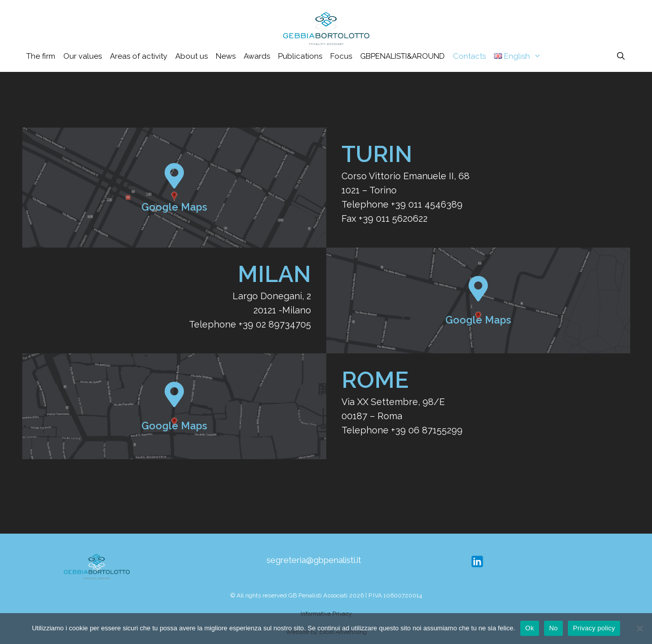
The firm (41, 56)
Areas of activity (139, 56)
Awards (257, 56)
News (226, 56)
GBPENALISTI (402, 56)
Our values (83, 56)
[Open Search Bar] (621, 56)
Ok (530, 628)
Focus (341, 56)
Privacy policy (594, 628)
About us (191, 56)
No (553, 628)
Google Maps (174, 207)
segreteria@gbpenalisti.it (314, 560)
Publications (300, 56)
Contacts (469, 56)
